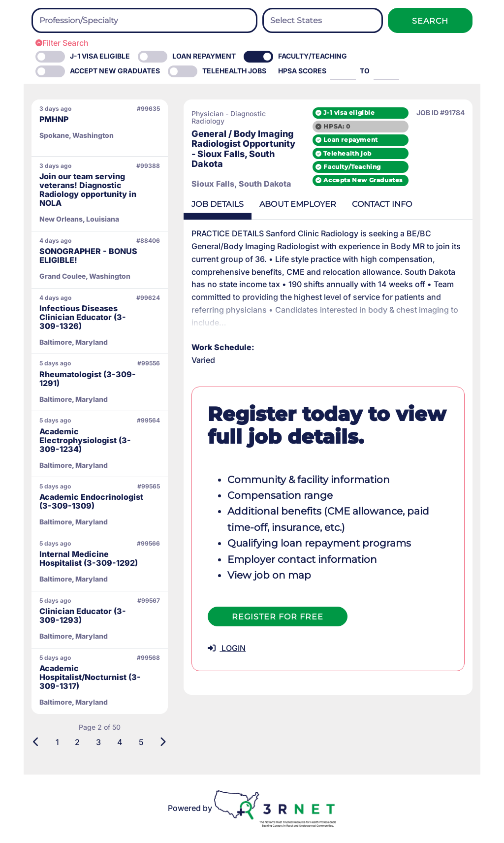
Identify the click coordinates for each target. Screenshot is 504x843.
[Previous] (36, 742)
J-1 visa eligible (349, 113)
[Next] (163, 742)
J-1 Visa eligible (100, 56)
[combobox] (144, 20)
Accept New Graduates (115, 71)
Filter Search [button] (62, 43)
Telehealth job (347, 153)
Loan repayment (350, 140)
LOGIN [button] (227, 648)
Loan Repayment (204, 56)
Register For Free (278, 617)
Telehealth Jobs (234, 71)
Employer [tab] (298, 204)
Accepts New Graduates (363, 180)
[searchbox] (94, 21)
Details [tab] (218, 204)
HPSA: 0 (337, 126)
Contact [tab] (382, 204)
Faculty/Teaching (313, 56)
